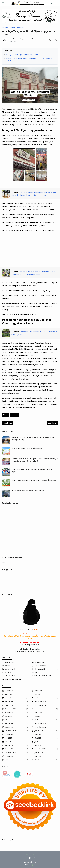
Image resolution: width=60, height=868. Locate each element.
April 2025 (8, 738)
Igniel (33, 865)
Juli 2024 (37, 720)
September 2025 (40, 745)
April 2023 (8, 694)
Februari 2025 (10, 734)
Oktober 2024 (10, 727)
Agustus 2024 (10, 723)
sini (25, 649)
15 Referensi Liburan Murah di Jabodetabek (27, 448)
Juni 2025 (8, 742)
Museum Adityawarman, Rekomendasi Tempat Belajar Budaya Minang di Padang (33, 438)
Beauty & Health (40, 666)
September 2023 (40, 702)
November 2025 (40, 749)
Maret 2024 (38, 713)
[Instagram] (34, 858)
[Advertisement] (30, 250)
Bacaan (7, 666)
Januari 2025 (39, 731)
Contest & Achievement (43, 676)
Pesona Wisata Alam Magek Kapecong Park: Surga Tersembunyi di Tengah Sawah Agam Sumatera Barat (35, 460)
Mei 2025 (38, 738)
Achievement (9, 662)
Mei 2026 (38, 760)
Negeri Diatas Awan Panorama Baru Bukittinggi (28, 491)
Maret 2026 (38, 756)
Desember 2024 (10, 731)
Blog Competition (40, 669)
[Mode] (52, 3)
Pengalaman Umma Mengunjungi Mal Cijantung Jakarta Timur (29, 59)
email (43, 651)
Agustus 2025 (10, 745)
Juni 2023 (8, 698)
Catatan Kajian (10, 676)
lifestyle (6, 415)
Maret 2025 (38, 734)
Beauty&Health (10, 669)
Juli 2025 (37, 742)
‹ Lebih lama (8, 423)
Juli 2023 (37, 698)
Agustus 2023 (10, 702)
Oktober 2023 (10, 705)
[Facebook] (26, 858)
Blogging (8, 672)
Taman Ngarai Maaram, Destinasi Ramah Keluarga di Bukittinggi (34, 480)
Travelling (14, 415)
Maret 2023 (38, 691)
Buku (36, 672)
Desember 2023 (10, 709)
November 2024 (40, 727)
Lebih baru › (52, 423)
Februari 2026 (10, 756)
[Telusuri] (57, 3)
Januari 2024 (39, 709)
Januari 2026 (39, 753)
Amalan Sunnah (40, 662)
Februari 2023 (10, 691)
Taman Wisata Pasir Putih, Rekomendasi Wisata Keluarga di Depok (32, 471)
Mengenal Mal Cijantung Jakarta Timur (22, 54)
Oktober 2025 (10, 749)
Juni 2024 (8, 720)
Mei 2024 (38, 716)
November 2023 (40, 705)
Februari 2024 (10, 713)
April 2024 (8, 716)
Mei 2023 (38, 694)
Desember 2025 (10, 753)
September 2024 (40, 723)
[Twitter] (30, 858)
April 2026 (8, 760)
